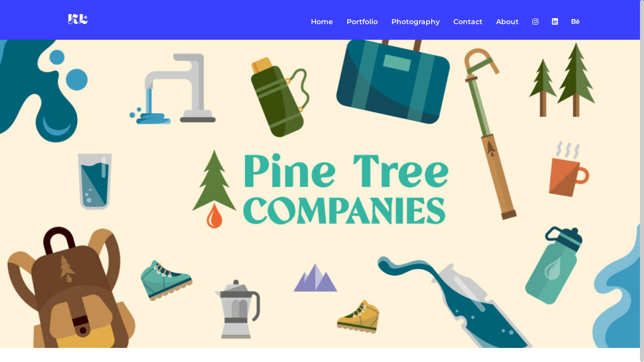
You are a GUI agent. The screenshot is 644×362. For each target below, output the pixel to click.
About (507, 22)
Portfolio (362, 22)
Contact (468, 22)
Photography (416, 22)
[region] (322, 181)
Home (322, 22)
